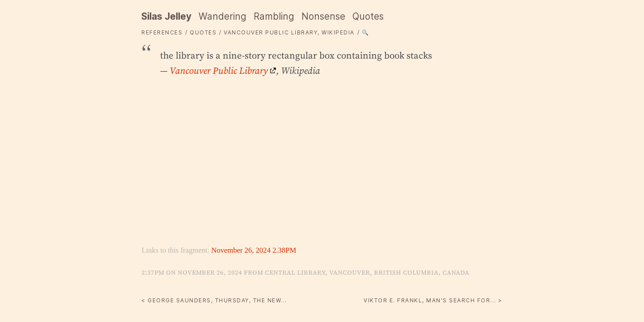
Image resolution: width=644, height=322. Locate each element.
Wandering (222, 16)
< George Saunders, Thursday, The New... (214, 300)
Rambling (274, 16)
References (162, 32)
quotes (203, 32)
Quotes (368, 16)
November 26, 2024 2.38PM (254, 250)
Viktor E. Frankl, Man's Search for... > (433, 300)
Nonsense (323, 16)
